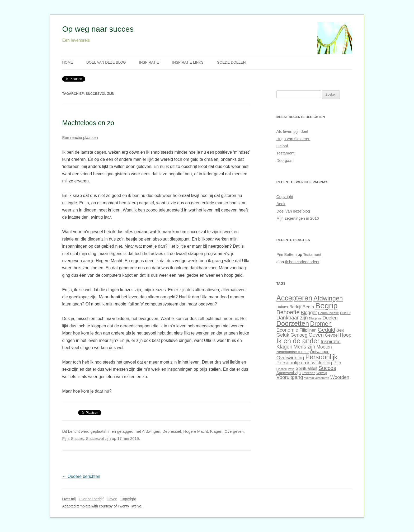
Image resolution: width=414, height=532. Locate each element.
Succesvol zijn (98, 439)
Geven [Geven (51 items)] (316, 335)
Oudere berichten (81, 476)
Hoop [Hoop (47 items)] (346, 335)
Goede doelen (231, 62)
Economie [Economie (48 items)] (287, 330)
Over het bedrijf (91, 499)
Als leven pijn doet (292, 131)
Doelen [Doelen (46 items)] (330, 318)
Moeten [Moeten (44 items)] (324, 347)
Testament (285, 153)
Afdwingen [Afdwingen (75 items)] (328, 298)
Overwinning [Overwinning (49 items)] (290, 358)
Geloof (282, 146)
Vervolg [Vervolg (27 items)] (322, 373)
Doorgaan (285, 161)
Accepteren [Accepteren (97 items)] (294, 298)
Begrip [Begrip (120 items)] (326, 306)
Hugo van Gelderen (293, 139)
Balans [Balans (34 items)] (282, 307)
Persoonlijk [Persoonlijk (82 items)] (321, 357)
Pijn (65, 439)
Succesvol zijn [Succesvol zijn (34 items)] (289, 373)
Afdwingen (151, 431)
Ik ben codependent (302, 262)
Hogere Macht (196, 431)
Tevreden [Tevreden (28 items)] (309, 373)
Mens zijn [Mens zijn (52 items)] (304, 347)
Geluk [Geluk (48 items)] (283, 335)
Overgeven (234, 431)
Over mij (69, 499)
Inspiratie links (188, 62)
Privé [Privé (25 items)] (291, 369)
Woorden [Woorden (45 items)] (340, 377)
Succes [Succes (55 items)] (327, 368)
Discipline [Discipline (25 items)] (315, 318)
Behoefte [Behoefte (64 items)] (288, 312)
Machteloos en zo (88, 123)
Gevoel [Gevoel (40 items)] (332, 335)
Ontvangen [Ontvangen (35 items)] (320, 352)
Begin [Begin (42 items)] (308, 307)
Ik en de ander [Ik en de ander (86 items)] (298, 341)
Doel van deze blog (106, 62)
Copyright (285, 197)
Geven (112, 499)
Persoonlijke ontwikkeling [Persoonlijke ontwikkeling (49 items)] (304, 363)
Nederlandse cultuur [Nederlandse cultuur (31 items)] (293, 352)
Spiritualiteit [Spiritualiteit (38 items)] (307, 368)
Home (67, 62)
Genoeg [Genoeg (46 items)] (299, 335)
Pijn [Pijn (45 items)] (337, 363)
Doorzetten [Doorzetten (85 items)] (293, 323)
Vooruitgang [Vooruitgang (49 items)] (290, 377)
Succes (77, 439)
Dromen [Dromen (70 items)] (321, 324)
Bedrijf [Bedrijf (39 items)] (295, 307)
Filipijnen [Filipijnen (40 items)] (308, 330)
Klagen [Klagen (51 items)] (284, 347)
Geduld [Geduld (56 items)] (326, 330)
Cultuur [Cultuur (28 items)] (345, 313)
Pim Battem (287, 255)
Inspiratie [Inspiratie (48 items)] (331, 342)
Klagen (216, 431)
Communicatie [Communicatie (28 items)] (329, 313)
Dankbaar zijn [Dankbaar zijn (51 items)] (292, 318)
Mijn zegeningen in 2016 (298, 218)
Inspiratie (149, 62)
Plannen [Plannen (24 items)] (282, 369)
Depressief (172, 431)
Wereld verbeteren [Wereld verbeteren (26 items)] (317, 378)
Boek (281, 204)
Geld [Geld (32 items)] (340, 330)
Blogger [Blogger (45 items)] (309, 313)
